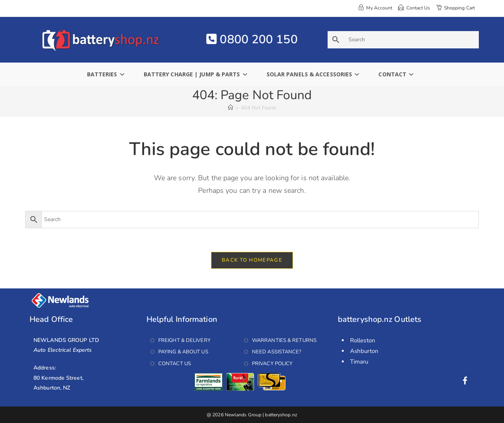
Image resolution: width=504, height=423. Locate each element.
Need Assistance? (277, 352)
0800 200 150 (252, 40)
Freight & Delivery (184, 340)
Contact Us (175, 364)
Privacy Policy (272, 364)
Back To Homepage (252, 260)
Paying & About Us (183, 352)
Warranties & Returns (284, 340)
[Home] (231, 108)
